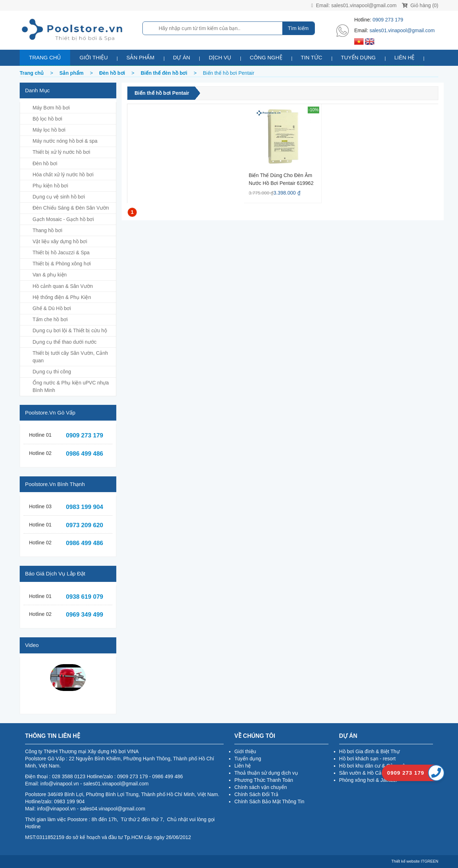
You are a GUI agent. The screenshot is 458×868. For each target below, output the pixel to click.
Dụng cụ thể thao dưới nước (65, 342)
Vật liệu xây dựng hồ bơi (60, 241)
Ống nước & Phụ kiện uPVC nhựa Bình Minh (71, 386)
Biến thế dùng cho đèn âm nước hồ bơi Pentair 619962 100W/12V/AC (281, 179)
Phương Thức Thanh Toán (264, 780)
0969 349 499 (84, 615)
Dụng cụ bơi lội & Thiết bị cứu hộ (70, 330)
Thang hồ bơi (47, 230)
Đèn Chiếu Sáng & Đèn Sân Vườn (71, 208)
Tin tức (312, 57)
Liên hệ (404, 57)
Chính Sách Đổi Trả (256, 794)
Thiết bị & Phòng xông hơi (62, 264)
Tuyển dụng (358, 57)
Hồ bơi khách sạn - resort (367, 759)
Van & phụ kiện (50, 275)
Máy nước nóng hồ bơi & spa (65, 141)
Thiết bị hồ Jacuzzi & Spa (61, 252)
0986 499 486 (84, 454)
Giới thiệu (94, 57)
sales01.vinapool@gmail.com (364, 5)
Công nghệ (266, 57)
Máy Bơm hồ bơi (51, 108)
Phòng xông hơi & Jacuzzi (368, 780)
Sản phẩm (140, 57)
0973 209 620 (84, 525)
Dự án (182, 57)
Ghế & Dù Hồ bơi (52, 308)
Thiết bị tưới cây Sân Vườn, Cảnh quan (70, 357)
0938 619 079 (84, 597)
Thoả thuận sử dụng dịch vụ (266, 773)
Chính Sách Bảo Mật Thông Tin (269, 801)
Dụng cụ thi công (52, 372)
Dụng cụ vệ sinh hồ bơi (59, 197)
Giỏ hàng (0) (420, 5)
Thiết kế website (406, 861)
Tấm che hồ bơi (50, 319)
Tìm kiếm (298, 28)
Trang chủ (45, 57)
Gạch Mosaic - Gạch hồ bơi (63, 219)
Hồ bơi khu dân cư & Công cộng (375, 766)
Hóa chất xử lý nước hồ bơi (63, 175)
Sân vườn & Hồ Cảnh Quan (370, 773)
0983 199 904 (84, 507)
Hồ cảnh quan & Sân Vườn (63, 286)
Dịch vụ (220, 57)
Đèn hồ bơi (45, 163)
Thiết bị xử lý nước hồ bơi (61, 152)
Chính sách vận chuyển (261, 787)
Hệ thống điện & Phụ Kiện (62, 297)
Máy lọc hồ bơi (49, 130)
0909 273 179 (388, 20)
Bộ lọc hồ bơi (47, 119)
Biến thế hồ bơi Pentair (162, 93)
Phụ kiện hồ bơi (50, 186)
